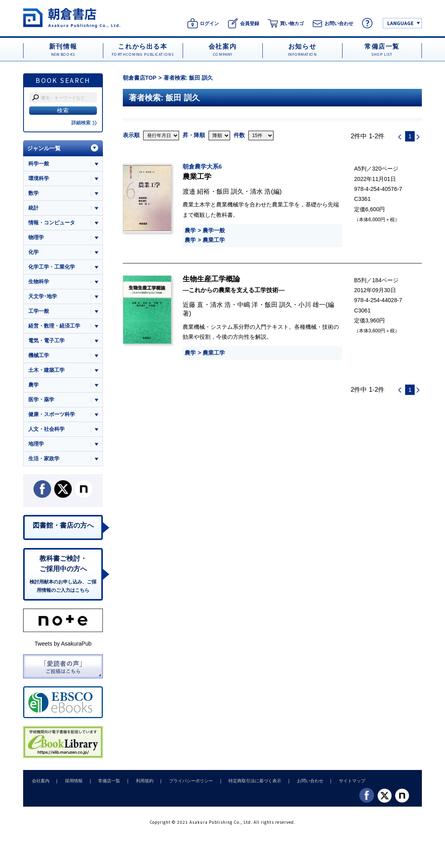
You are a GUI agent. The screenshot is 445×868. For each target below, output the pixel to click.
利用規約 (140, 783)
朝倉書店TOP (140, 78)
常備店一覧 (106, 783)
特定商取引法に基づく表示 (248, 783)
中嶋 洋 (248, 304)
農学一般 (214, 230)
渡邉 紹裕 (196, 191)
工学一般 (39, 312)
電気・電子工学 (46, 342)
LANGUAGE (400, 23)
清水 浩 (261, 191)
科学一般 (39, 164)
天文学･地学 (43, 297)
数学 (33, 193)
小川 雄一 (312, 304)
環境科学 (39, 178)
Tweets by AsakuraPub (63, 646)
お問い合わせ (301, 783)
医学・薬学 (41, 401)
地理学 (36, 446)
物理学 (36, 238)
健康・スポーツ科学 (52, 416)
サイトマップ (343, 783)
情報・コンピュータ (52, 223)
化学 (33, 253)
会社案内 (40, 783)
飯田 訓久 (230, 191)
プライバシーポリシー (185, 783)
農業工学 (214, 240)
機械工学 (39, 356)
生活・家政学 (44, 461)
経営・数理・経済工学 (54, 327)
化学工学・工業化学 (52, 268)
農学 (190, 230)
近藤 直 (193, 304)
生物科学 (39, 282)
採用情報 (72, 783)
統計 (33, 208)
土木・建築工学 (46, 372)
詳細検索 (84, 123)
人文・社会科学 (46, 431)
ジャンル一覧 (44, 148)
